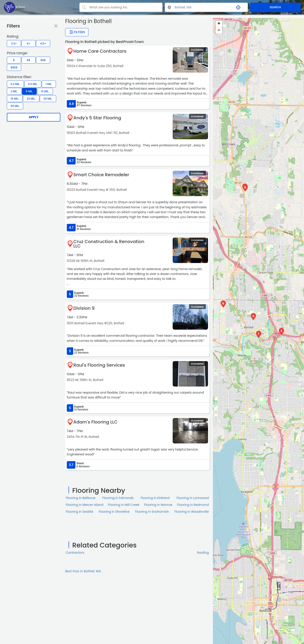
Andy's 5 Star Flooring (97, 118)
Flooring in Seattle (80, 512)
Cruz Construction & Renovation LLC (109, 244)
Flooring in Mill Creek (124, 505)
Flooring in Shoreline (114, 512)
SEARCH (275, 7)
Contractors (75, 553)
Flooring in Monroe (158, 505)
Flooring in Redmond (193, 505)
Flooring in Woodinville (192, 512)
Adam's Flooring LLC (96, 422)
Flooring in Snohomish (152, 512)
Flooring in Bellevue (81, 498)
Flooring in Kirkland (155, 498)
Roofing (203, 553)
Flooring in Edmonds (118, 498)
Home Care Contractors (100, 51)
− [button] (219, 31)
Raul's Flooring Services (99, 365)
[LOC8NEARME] (14, 7)
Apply (34, 117)
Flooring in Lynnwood (193, 498)
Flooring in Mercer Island (85, 505)
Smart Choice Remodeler (101, 175)
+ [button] (219, 24)
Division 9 (84, 308)
